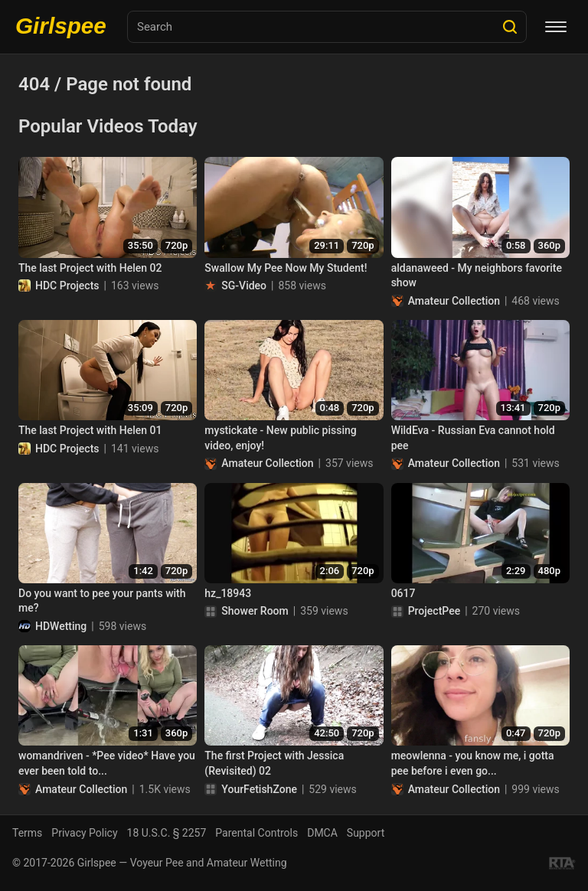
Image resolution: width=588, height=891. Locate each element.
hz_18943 (228, 593)
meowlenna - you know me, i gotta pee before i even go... (473, 763)
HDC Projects (67, 286)
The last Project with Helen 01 (90, 430)
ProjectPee (434, 611)
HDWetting (61, 626)
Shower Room (255, 611)
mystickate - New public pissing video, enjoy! (280, 438)
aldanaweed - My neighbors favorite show (477, 276)
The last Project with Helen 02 (90, 268)
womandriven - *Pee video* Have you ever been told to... (107, 763)
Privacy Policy (84, 833)
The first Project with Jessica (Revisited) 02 (274, 763)
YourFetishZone (259, 789)
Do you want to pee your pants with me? (102, 601)
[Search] (510, 27)
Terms (27, 833)
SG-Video (244, 286)
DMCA (322, 833)
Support (366, 833)
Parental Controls (256, 833)
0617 (403, 593)
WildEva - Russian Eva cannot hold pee (473, 438)
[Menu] (556, 27)
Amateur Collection (454, 301)
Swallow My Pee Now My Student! (286, 268)
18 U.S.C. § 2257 (167, 833)
